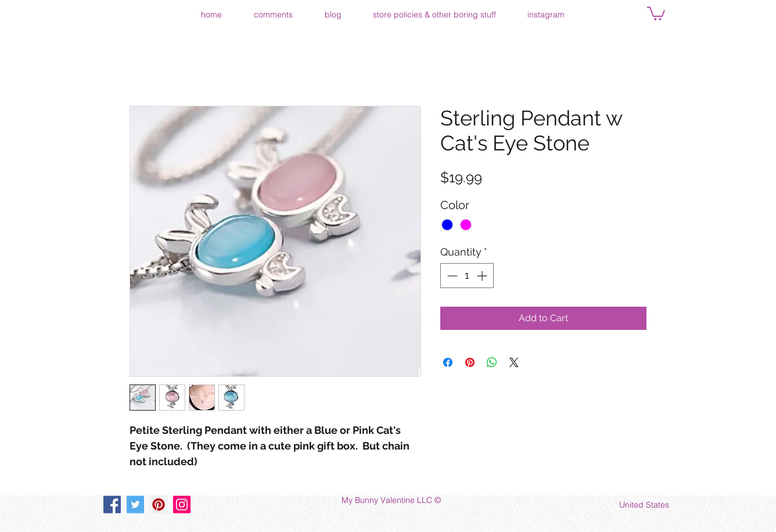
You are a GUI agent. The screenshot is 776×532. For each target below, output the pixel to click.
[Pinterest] (159, 505)
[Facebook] (112, 505)
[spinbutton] (467, 276)
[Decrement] (451, 276)
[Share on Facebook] (448, 362)
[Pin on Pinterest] (470, 362)
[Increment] (483, 276)
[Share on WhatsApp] (492, 362)
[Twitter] (135, 505)
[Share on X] (514, 362)
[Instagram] (182, 505)
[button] (656, 13)
